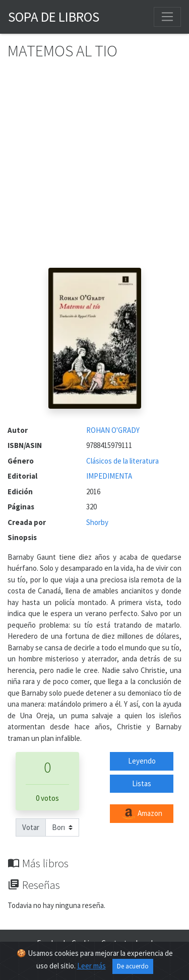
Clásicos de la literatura (122, 461)
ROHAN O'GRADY (113, 430)
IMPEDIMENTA (109, 476)
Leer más (91, 966)
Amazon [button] (142, 814)
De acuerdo (133, 966)
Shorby (97, 522)
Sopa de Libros (54, 17)
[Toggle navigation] (167, 17)
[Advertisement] (94, 168)
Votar (31, 827)
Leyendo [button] (142, 761)
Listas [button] (142, 783)
